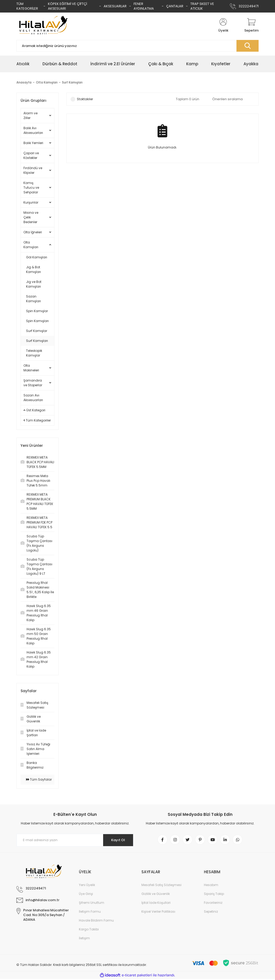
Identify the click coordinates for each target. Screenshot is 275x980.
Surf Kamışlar (37, 331)
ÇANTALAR (175, 6)
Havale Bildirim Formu (96, 921)
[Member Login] (223, 26)
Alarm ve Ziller (30, 115)
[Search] (137, 46)
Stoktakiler (85, 99)
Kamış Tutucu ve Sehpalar (31, 188)
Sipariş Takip (214, 895)
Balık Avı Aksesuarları (33, 130)
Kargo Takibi (89, 930)
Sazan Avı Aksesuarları (33, 398)
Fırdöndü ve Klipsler (33, 170)
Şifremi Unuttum (92, 904)
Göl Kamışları (37, 257)
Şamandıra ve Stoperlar (33, 383)
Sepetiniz (211, 913)
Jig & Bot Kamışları (33, 269)
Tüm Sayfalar (39, 779)
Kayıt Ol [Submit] (116, 840)
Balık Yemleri (33, 143)
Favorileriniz (213, 904)
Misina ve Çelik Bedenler (31, 217)
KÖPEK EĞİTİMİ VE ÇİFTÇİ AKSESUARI (67, 6)
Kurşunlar (31, 202)
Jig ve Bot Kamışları (34, 284)
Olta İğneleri (33, 232)
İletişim (84, 939)
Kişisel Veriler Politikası (158, 913)
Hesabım (211, 886)
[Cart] (251, 26)
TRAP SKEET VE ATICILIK (202, 6)
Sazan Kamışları (33, 299)
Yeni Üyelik (87, 886)
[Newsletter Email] (75, 840)
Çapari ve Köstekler (31, 155)
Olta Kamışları (31, 245)
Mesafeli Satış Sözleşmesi (161, 886)
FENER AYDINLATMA (144, 6)
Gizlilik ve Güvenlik (156, 895)
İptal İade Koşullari (156, 904)
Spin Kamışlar (37, 311)
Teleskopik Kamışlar (34, 353)
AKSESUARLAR (115, 6)
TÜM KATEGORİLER (27, 6)
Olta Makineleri (31, 368)
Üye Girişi (86, 895)
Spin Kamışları (37, 321)
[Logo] (42, 26)
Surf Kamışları (73, 82)
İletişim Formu (90, 913)
